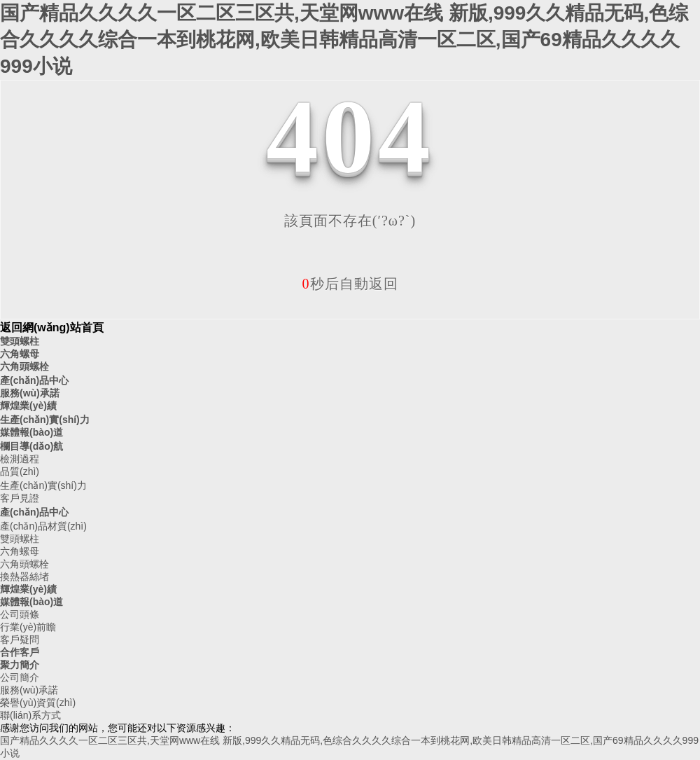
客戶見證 (20, 498)
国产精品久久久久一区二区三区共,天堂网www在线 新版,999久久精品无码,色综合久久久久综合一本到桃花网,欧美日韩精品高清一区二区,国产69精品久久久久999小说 (344, 40)
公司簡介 (20, 677)
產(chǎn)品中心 (34, 380)
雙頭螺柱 (20, 341)
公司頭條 (20, 614)
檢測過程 (20, 459)
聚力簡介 (20, 665)
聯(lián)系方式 (30, 715)
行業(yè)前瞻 (28, 627)
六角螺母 (20, 354)
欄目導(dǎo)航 (31, 446)
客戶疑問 (20, 640)
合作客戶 (20, 652)
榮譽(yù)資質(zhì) (38, 703)
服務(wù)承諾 (30, 393)
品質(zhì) (20, 471)
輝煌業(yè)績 (28, 406)
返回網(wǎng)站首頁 (52, 327)
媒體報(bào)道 (31, 432)
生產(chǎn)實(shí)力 (45, 420)
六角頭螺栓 (24, 366)
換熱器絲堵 (24, 576)
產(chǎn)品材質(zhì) (43, 526)
